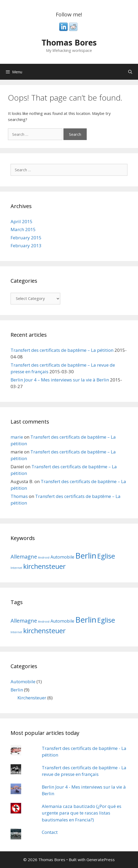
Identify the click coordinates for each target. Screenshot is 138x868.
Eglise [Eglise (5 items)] (106, 556)
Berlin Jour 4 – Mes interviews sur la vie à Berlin (60, 380)
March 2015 (23, 229)
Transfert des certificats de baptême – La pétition (62, 350)
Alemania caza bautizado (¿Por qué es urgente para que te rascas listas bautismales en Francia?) (82, 813)
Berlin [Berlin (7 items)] (86, 556)
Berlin (17, 690)
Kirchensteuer (32, 698)
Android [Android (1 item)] (44, 557)
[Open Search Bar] (130, 72)
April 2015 (22, 221)
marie (17, 437)
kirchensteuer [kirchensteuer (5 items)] (44, 566)
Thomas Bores (69, 42)
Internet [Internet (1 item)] (16, 568)
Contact (50, 832)
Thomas (19, 496)
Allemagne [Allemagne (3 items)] (24, 557)
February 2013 (26, 246)
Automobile (23, 682)
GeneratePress (101, 860)
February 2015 (26, 238)
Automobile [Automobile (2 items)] (62, 557)
